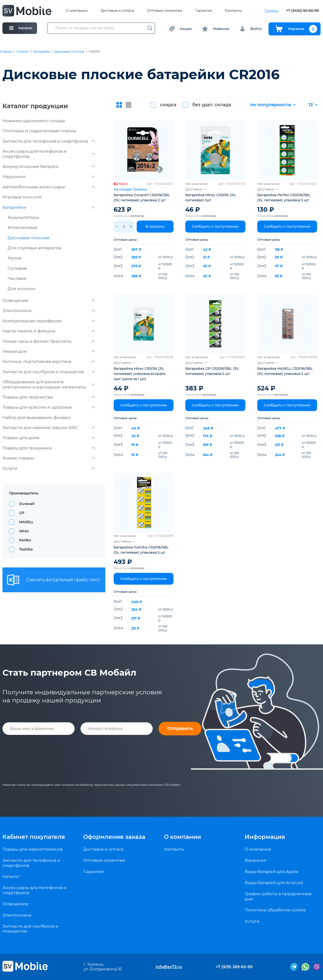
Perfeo (25, 540)
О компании (77, 11)
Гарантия (203, 11)
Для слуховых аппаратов (34, 248)
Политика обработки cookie (275, 910)
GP (22, 513)
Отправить (180, 728)
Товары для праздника (49, 448)
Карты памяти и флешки (49, 331)
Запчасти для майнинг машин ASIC (49, 428)
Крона (14, 258)
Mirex (24, 531)
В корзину (155, 226)
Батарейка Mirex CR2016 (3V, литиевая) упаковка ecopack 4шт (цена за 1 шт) (140, 374)
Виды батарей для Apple (271, 872)
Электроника (49, 311)
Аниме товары (49, 458)
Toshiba (26, 549)
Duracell (27, 504)
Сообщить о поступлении (215, 226)
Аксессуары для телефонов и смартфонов (49, 154)
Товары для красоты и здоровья (49, 407)
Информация (265, 837)
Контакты (233, 11)
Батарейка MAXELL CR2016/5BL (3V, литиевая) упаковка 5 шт (285, 371)
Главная (6, 52)
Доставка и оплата (117, 11)
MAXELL (26, 522)
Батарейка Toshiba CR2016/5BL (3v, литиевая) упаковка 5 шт (141, 550)
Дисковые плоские (69, 52)
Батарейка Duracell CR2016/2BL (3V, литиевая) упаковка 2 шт (142, 198)
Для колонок (22, 289)
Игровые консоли (22, 197)
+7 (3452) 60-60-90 (303, 11)
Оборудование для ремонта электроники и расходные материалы (49, 384)
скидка (168, 105)
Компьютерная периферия (49, 321)
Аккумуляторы (23, 217)
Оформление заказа (114, 837)
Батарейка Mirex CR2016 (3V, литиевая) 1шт (211, 198)
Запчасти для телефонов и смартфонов (49, 141)
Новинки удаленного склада (34, 121)
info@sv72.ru (169, 967)
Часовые (17, 278)
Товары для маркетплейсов (33, 849)
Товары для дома (49, 438)
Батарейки (42, 52)
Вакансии (256, 860)
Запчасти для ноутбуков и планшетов (49, 372)
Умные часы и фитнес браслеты (49, 341)
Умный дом (49, 351)
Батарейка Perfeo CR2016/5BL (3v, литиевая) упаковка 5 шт (284, 198)
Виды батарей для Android (274, 883)
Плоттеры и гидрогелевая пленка (39, 131)
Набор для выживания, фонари (36, 417)
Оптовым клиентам (165, 11)
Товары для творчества (49, 397)
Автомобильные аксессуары (49, 187)
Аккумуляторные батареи (49, 166)
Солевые (17, 268)
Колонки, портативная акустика (49, 361)
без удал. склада (212, 105)
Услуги (49, 468)
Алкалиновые (23, 227)
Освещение (49, 300)
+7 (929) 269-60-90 (234, 967)
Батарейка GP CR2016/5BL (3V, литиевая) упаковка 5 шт (212, 371)
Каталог (23, 52)
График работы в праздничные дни (278, 896)
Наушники (49, 177)
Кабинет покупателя (34, 837)
